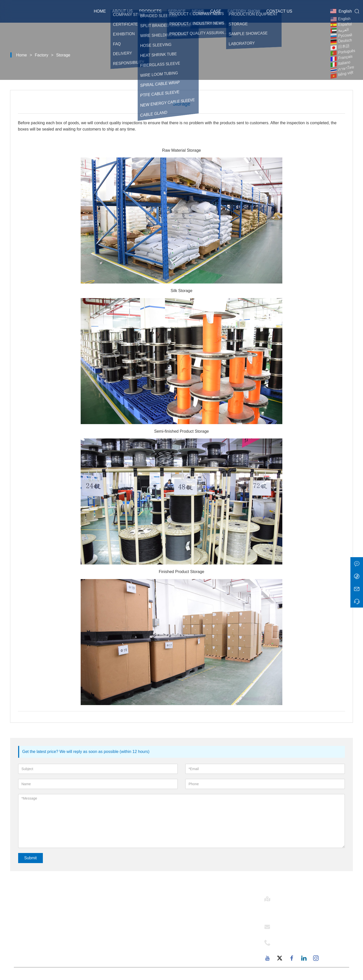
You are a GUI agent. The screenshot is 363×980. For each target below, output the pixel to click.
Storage (63, 55)
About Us (123, 11)
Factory (41, 55)
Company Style (197, 920)
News (198, 11)
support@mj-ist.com (296, 931)
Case (216, 11)
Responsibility (195, 937)
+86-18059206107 (294, 947)
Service (177, 11)
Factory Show (244, 11)
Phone (284, 941)
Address (286, 897)
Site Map (109, 945)
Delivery (108, 911)
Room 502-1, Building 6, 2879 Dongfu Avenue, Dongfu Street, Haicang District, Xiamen (307, 909)
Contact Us (279, 11)
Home (100, 11)
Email (282, 925)
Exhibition (109, 937)
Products (150, 11)
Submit (31, 858)
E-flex (187, 911)
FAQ (186, 954)
